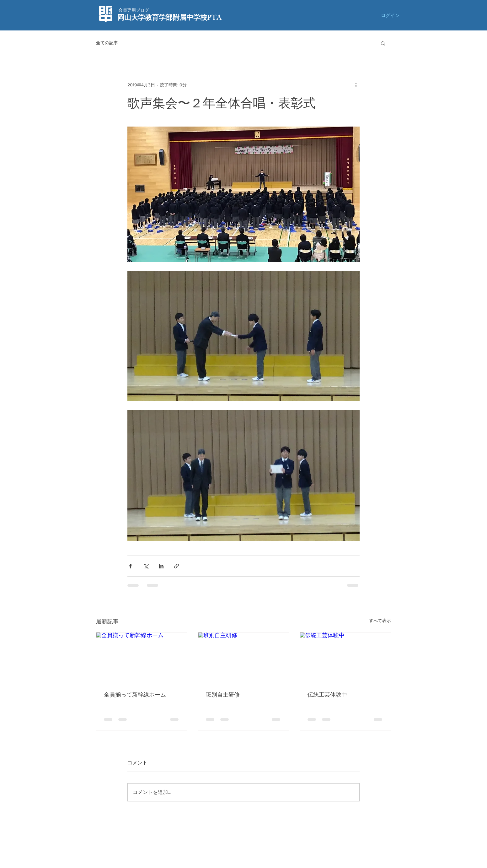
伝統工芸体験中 (327, 695)
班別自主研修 (223, 695)
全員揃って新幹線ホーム (135, 695)
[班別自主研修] (244, 658)
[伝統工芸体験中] (345, 658)
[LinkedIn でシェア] (161, 566)
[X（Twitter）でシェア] (146, 566)
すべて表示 (380, 621)
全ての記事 (107, 43)
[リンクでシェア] (177, 566)
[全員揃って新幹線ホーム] (142, 658)
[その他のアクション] (356, 85)
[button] (383, 43)
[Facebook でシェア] (130, 566)
